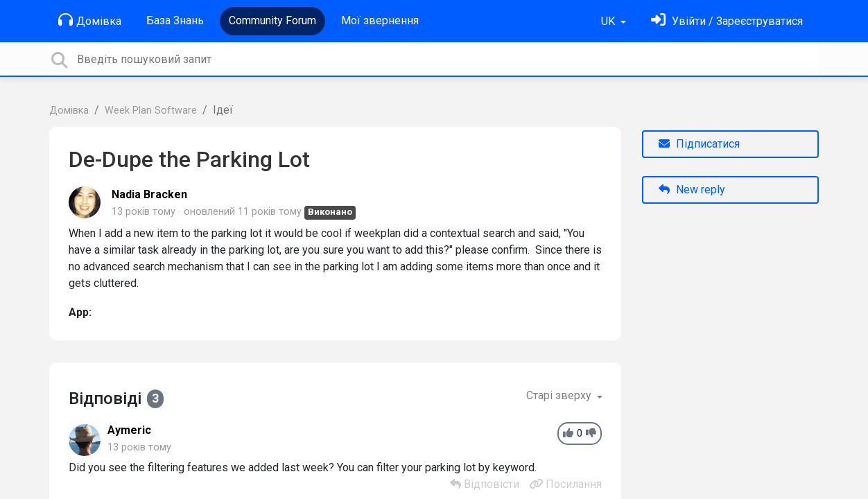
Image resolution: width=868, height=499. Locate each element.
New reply (692, 190)
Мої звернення (380, 20)
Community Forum (272, 20)
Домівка (90, 20)
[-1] (591, 434)
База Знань (175, 20)
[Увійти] (727, 21)
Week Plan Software (151, 111)
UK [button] (609, 21)
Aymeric (129, 430)
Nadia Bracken (149, 194)
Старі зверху (560, 395)
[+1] (568, 434)
